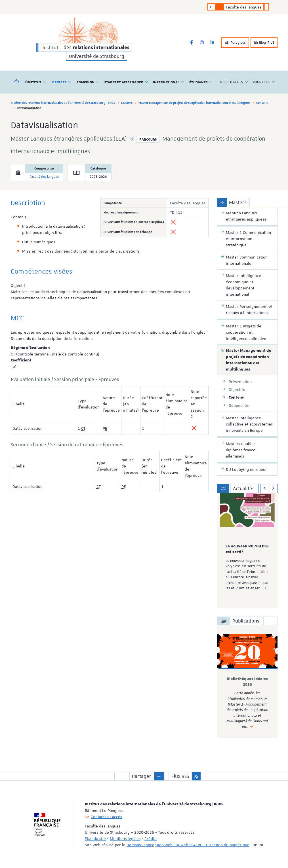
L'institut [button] (36, 82)
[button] (159, 776)
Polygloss (235, 43)
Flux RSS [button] (180, 776)
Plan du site (95, 839)
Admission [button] (88, 82)
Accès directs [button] (234, 82)
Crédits (151, 839)
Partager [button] (142, 776)
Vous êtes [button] (264, 82)
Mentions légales (125, 839)
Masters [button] (62, 82)
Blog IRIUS (264, 43)
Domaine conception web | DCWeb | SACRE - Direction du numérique (188, 845)
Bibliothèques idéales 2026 (247, 682)
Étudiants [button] (201, 82)
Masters (127, 102)
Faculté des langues (44, 177)
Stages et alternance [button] (126, 82)
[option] (247, 551)
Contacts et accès (106, 817)
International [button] (169, 82)
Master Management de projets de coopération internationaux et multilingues (194, 102)
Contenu (262, 102)
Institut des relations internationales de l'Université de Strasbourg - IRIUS (63, 102)
